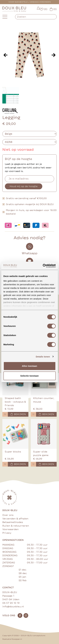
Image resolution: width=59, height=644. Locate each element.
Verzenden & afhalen (15, 519)
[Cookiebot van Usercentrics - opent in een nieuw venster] (43, 266)
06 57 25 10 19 (11, 603)
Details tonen (43, 357)
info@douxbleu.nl (13, 607)
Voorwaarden (10, 529)
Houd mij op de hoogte (24, 186)
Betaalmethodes (13, 522)
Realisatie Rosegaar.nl (12, 639)
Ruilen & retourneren (16, 526)
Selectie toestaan (29, 376)
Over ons (8, 515)
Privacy (7, 533)
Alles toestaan (29, 366)
